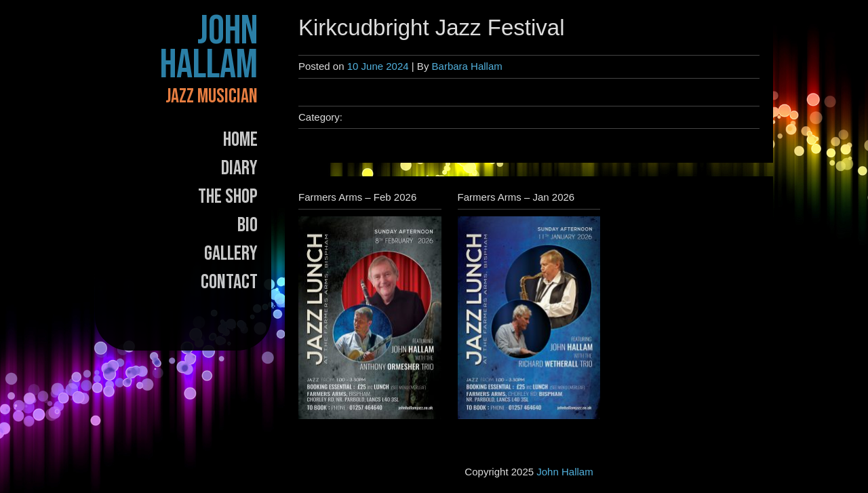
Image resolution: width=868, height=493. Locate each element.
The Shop (228, 197)
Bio (248, 225)
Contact (229, 282)
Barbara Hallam (467, 66)
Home (240, 140)
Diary (239, 168)
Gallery (231, 254)
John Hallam (209, 48)
